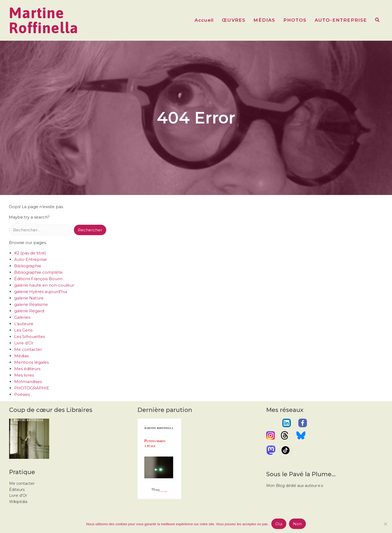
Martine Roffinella (44, 20)
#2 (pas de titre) (30, 253)
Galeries (22, 317)
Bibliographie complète (38, 272)
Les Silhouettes (30, 337)
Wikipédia (18, 502)
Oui (279, 524)
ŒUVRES (234, 20)
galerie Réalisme (31, 304)
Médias (21, 356)
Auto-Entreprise (31, 259)
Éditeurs (17, 490)
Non (297, 524)
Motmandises (28, 382)
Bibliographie (28, 266)
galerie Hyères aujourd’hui (41, 292)
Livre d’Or (24, 343)
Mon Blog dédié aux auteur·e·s (295, 486)
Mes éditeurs (27, 369)
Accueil (204, 20)
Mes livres (24, 375)
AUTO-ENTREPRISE (341, 20)
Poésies (22, 394)
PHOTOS (295, 20)
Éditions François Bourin (38, 279)
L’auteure (24, 324)
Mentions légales (31, 362)
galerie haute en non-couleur (44, 285)
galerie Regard (29, 311)
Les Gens (23, 330)
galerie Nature (29, 298)
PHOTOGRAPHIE (32, 388)
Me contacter (28, 349)
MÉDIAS (264, 20)
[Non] (385, 524)
